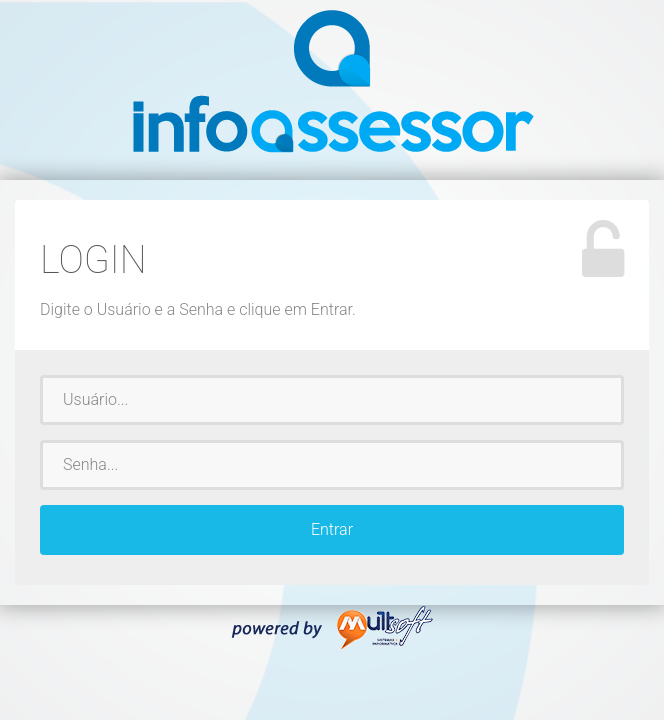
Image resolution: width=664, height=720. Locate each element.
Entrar (332, 529)
